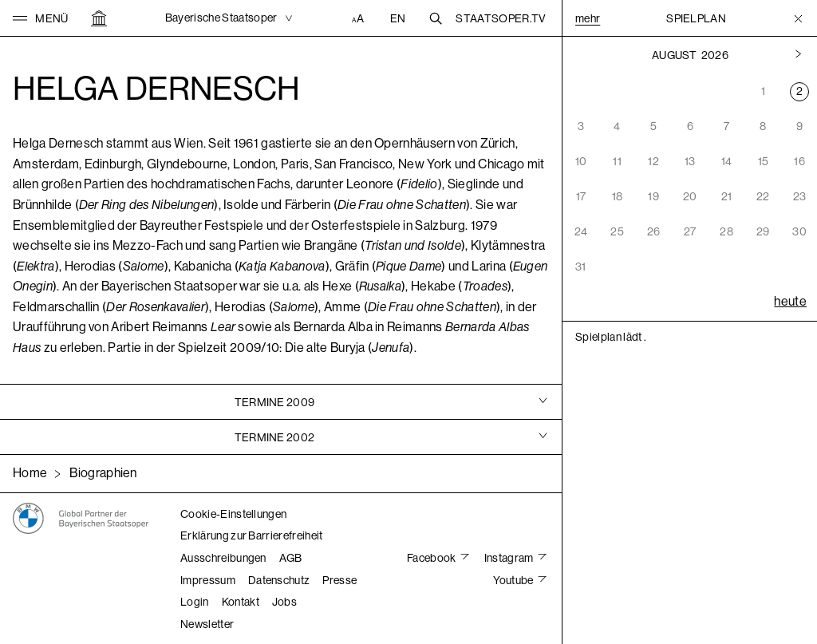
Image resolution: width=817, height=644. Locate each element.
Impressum (208, 580)
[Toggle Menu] (798, 18)
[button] (41, 18)
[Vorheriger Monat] (798, 55)
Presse (339, 580)
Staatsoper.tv (501, 18)
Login (195, 602)
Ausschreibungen (223, 558)
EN (398, 18)
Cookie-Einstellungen (233, 514)
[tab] (281, 402)
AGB (291, 558)
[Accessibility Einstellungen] (360, 18)
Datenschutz (279, 580)
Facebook (432, 558)
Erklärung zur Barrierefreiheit (252, 535)
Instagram (510, 558)
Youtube (514, 580)
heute (790, 301)
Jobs (284, 602)
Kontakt (241, 602)
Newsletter (207, 624)
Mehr (588, 18)
